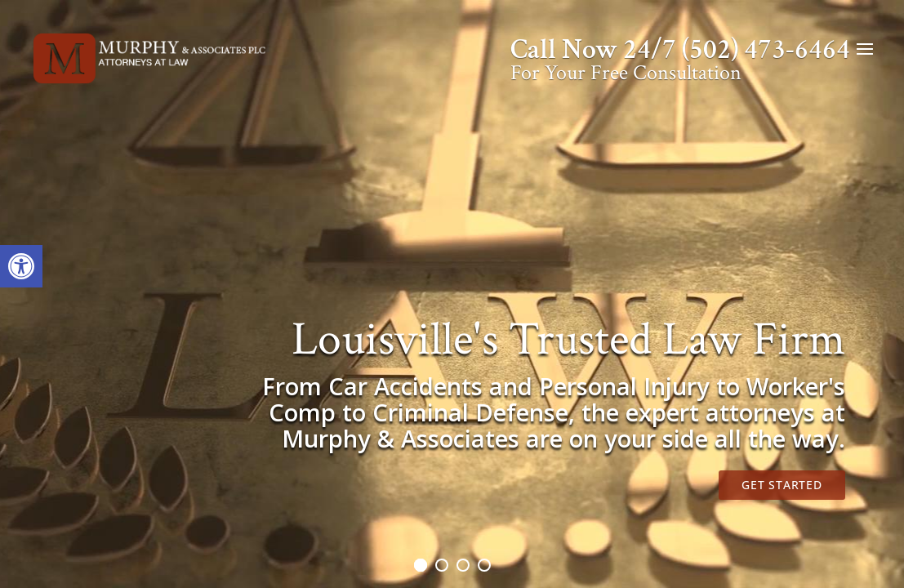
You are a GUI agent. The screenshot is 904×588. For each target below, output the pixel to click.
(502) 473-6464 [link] (766, 50)
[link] (21, 266)
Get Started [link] (782, 485)
